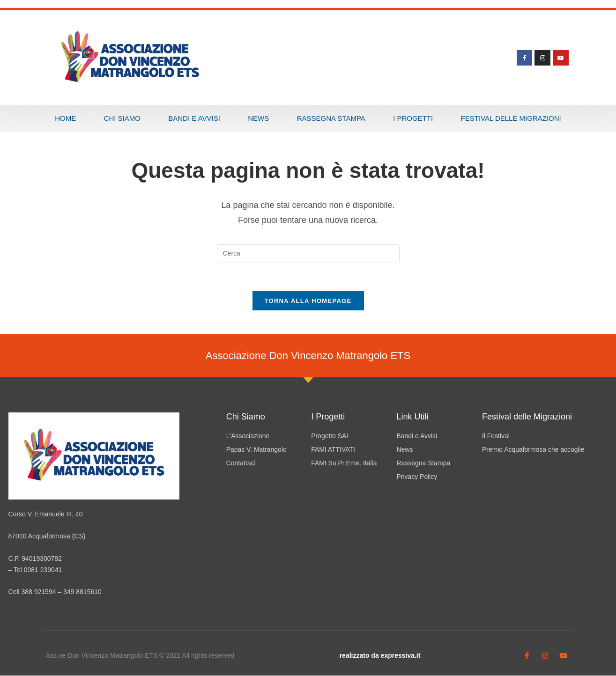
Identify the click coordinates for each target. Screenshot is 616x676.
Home (65, 118)
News (258, 118)
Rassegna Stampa (331, 118)
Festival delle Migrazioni (511, 118)
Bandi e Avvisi (194, 118)
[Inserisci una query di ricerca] (308, 254)
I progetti (413, 118)
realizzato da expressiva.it (380, 656)
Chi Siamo (122, 118)
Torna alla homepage (308, 301)
